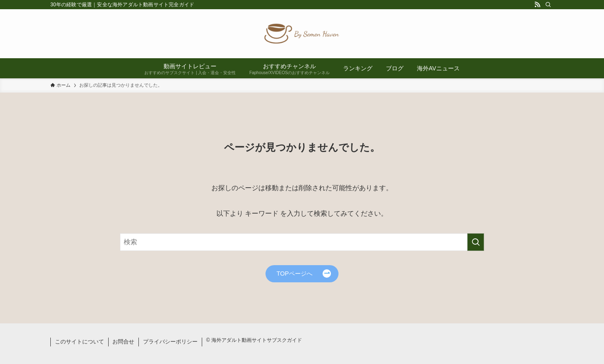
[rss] (537, 5)
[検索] (548, 5)
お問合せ (123, 342)
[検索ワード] (302, 242)
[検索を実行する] (476, 242)
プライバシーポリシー (170, 342)
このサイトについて (79, 342)
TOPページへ (294, 274)
